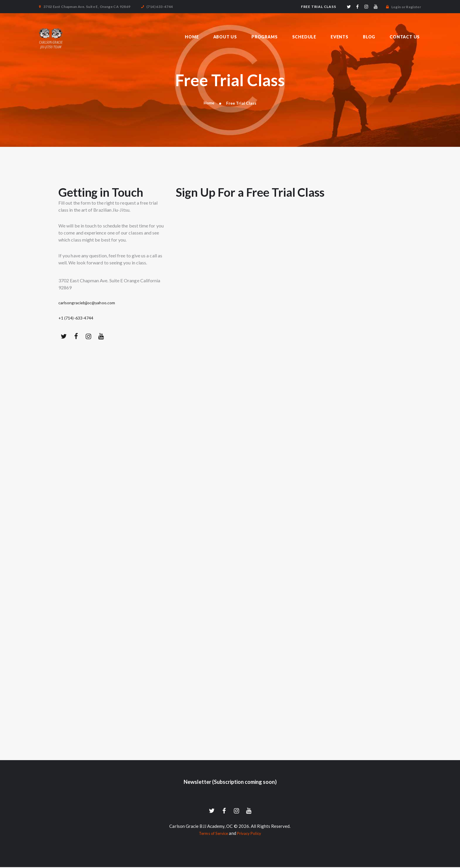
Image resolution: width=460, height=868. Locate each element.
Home (209, 103)
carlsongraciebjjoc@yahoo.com (91, 303)
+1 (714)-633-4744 (78, 318)
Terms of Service (211, 834)
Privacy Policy (251, 834)
